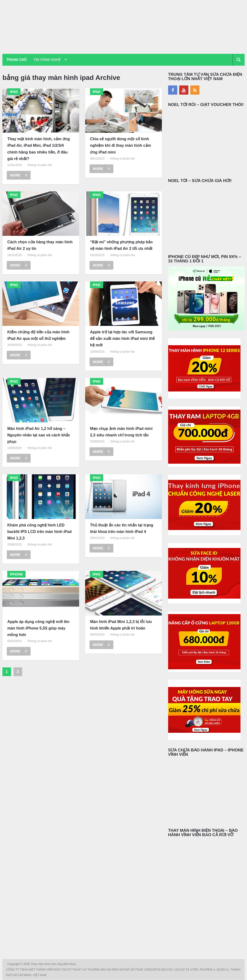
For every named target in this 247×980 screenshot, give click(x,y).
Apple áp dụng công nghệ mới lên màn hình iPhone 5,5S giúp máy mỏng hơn (38, 628)
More (19, 175)
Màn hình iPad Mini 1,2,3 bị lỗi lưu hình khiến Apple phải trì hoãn (121, 625)
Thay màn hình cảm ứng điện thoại (54, 964)
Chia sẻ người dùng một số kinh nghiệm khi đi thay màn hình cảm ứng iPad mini (120, 146)
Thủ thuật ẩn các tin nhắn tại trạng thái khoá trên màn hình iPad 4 (122, 529)
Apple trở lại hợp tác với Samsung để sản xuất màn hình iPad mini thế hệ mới (122, 339)
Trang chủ (17, 60)
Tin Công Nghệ (49, 60)
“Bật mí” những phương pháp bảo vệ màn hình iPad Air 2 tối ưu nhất (121, 246)
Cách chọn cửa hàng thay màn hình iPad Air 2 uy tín (40, 246)
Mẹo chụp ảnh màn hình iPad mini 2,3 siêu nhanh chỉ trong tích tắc (121, 432)
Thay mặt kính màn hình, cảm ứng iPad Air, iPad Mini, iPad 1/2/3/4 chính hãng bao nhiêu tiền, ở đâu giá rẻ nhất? (38, 149)
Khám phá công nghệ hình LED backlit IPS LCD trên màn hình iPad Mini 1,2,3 (39, 532)
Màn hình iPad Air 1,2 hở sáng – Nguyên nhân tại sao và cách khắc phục (39, 435)
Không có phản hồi (40, 165)
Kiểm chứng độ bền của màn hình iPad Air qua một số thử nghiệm (38, 336)
